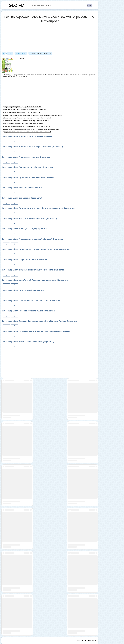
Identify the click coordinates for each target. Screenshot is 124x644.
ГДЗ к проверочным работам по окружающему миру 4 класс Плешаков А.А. (26, 126)
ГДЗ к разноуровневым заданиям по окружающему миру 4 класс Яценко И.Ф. (27, 132)
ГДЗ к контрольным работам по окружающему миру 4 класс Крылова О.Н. (26, 121)
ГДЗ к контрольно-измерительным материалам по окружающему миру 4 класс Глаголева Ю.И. (32, 115)
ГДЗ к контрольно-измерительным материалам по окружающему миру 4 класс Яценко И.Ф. (31, 129)
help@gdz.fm (92, 640)
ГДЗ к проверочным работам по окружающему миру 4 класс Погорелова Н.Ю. (27, 118)
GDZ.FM (17, 5)
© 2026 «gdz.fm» (82, 640)
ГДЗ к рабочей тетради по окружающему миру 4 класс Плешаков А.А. (25, 110)
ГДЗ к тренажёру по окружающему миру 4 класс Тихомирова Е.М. (23, 124)
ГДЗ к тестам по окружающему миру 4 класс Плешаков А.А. (21, 112)
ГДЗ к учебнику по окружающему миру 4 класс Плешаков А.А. (22, 107)
